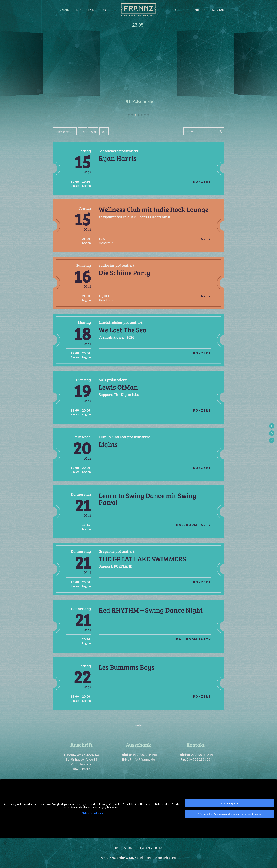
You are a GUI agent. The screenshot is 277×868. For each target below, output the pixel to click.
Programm (61, 10)
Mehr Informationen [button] (92, 813)
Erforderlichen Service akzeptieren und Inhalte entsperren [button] (229, 814)
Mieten (200, 10)
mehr (139, 725)
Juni (93, 132)
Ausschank (85, 10)
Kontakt (219, 10)
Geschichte (179, 10)
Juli (104, 132)
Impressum (124, 848)
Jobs (104, 10)
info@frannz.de (143, 759)
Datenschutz (151, 848)
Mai (83, 132)
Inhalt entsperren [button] (229, 803)
